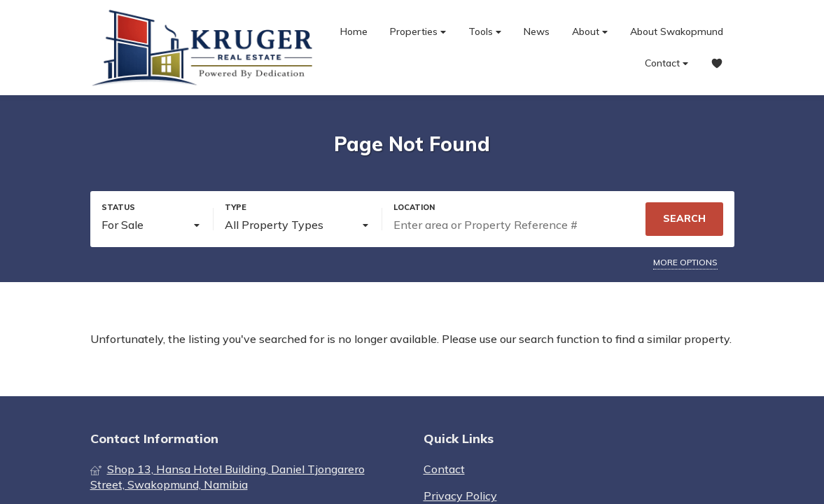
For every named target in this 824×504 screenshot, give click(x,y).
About (590, 32)
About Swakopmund (677, 31)
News (537, 31)
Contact (666, 63)
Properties (418, 32)
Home (354, 31)
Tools (485, 32)
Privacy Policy (460, 496)
